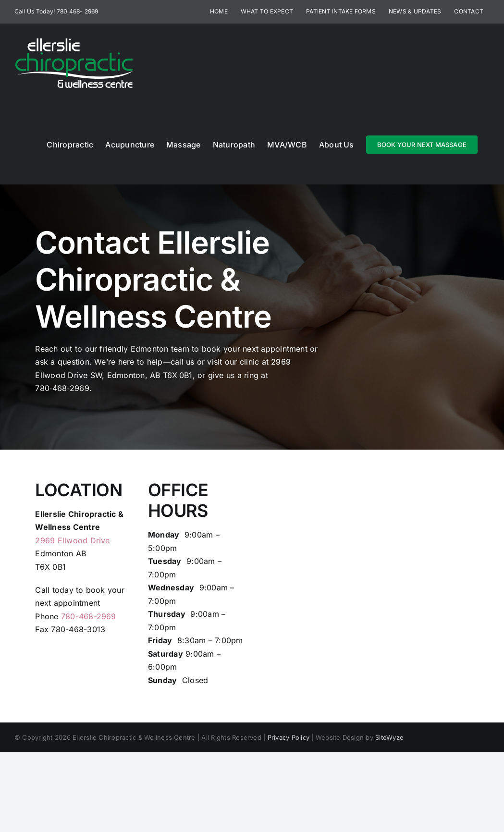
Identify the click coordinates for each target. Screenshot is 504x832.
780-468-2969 (89, 616)
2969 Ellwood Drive (72, 540)
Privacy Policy (289, 737)
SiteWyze (389, 737)
